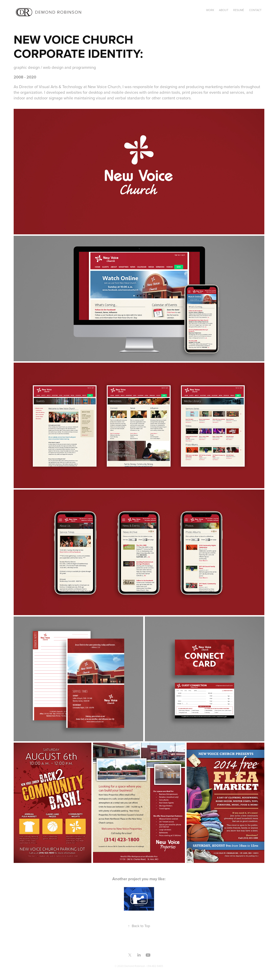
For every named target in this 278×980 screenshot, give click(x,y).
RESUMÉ (239, 10)
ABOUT (224, 10)
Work (210, 10)
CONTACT (255, 10)
